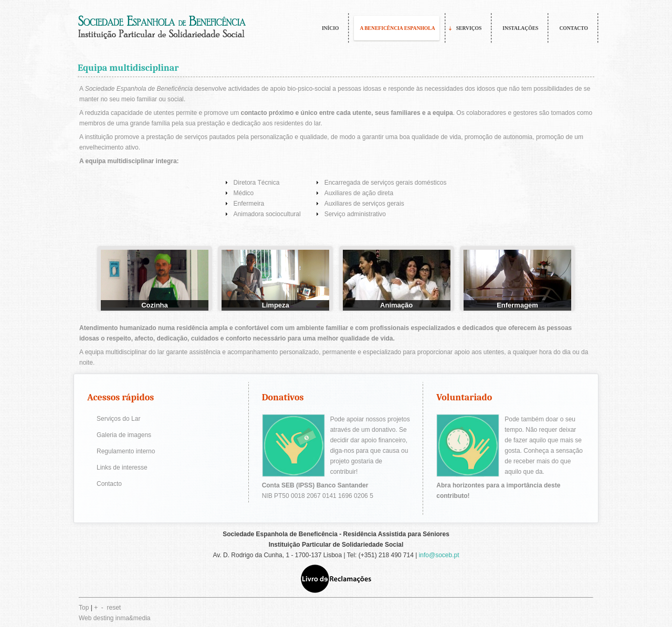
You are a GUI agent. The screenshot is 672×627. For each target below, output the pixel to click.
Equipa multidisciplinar (128, 68)
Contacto (109, 484)
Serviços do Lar (118, 419)
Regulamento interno (126, 451)
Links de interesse (122, 467)
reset (114, 608)
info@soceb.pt (439, 555)
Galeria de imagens (124, 435)
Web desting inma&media (115, 618)
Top (84, 608)
